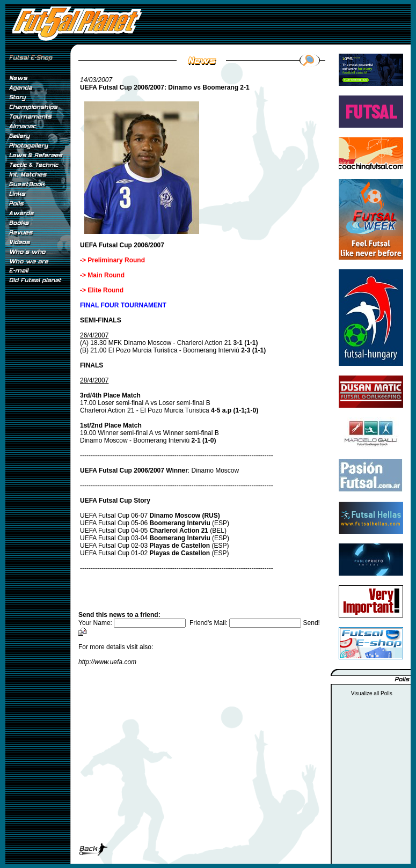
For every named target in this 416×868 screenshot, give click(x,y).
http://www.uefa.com (107, 662)
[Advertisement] (38, 466)
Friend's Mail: (246, 623)
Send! (312, 623)
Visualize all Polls (372, 693)
